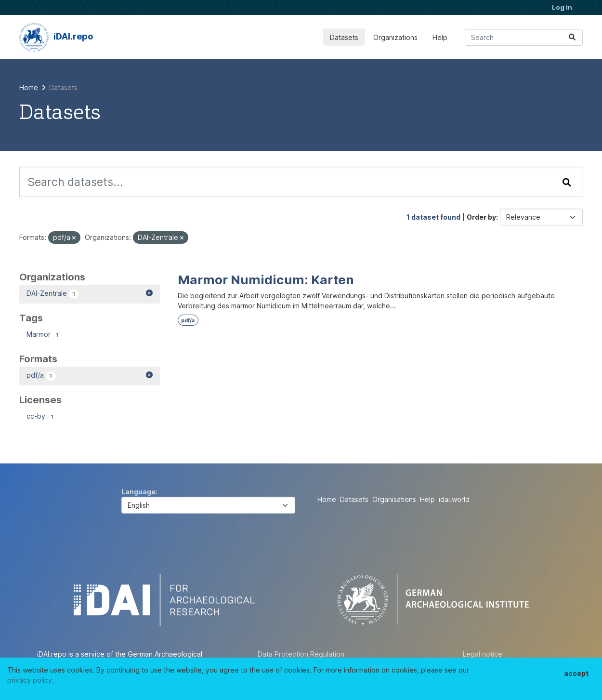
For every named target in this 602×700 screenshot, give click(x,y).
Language (138, 492)
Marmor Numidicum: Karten (266, 280)
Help (440, 37)
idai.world (454, 499)
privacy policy (30, 680)
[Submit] (572, 37)
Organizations (395, 37)
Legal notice (483, 654)
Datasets (344, 37)
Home (327, 499)
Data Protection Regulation (301, 654)
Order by (481, 217)
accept (576, 673)
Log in (562, 7)
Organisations (394, 499)
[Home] (29, 87)
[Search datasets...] (524, 37)
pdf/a (188, 321)
